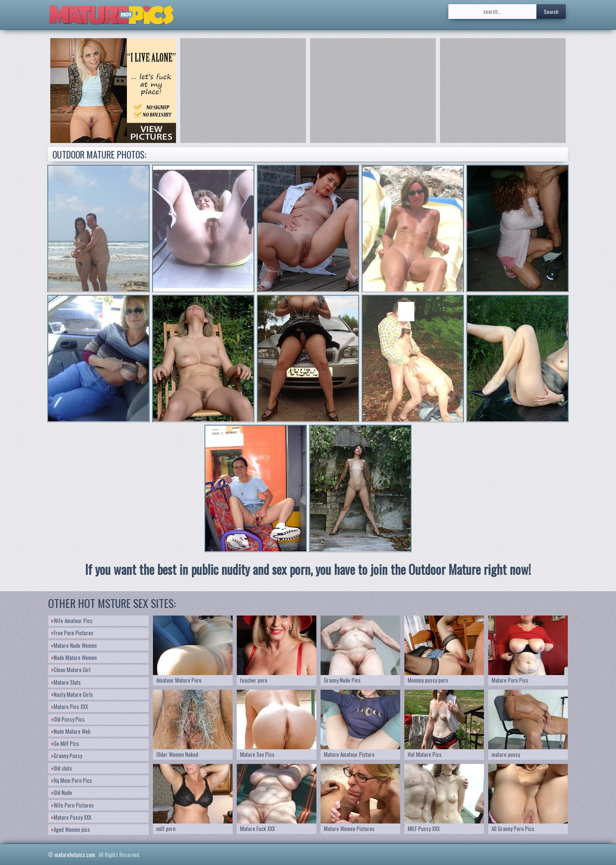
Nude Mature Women (74, 657)
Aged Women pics (71, 829)
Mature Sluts (66, 682)
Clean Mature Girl (71, 670)
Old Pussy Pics (68, 719)
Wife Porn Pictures (73, 805)
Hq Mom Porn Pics (72, 780)
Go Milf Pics (65, 743)
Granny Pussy (67, 756)
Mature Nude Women (74, 645)
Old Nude (62, 792)
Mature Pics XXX (70, 707)
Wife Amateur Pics (72, 621)
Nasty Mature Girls (72, 694)
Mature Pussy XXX (71, 817)
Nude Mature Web (71, 731)
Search (551, 12)
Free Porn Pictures (72, 633)
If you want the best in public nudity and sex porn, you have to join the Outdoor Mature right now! (308, 569)
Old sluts (62, 768)
